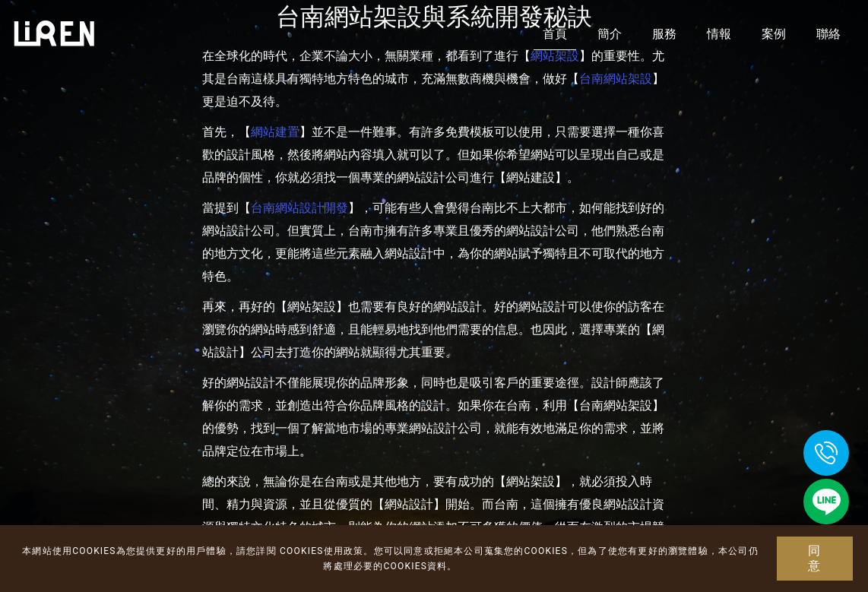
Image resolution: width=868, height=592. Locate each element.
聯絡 (828, 34)
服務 (664, 34)
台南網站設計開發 (299, 208)
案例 (774, 34)
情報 (719, 34)
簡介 (610, 34)
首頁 (555, 34)
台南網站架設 (616, 79)
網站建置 (275, 132)
